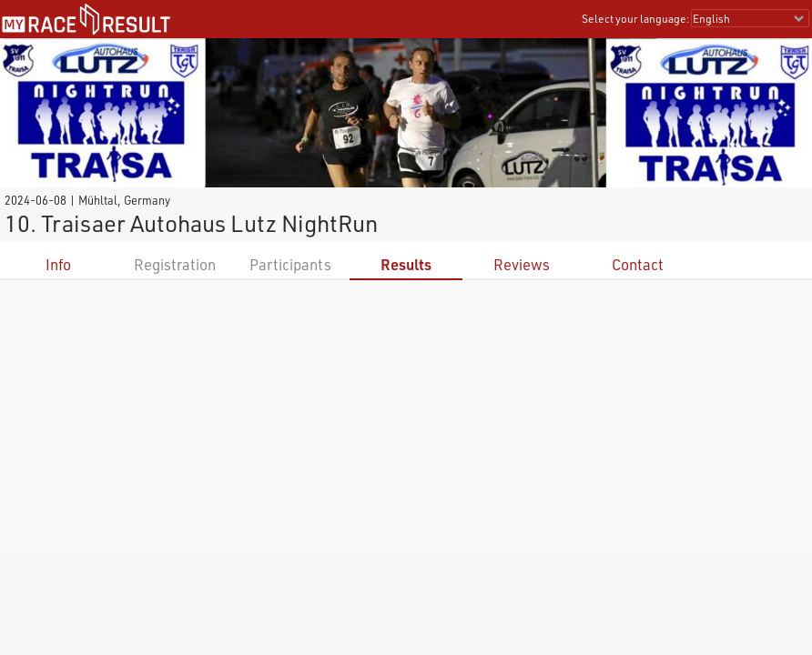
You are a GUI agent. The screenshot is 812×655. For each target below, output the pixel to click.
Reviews (522, 264)
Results (406, 264)
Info (58, 264)
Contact (638, 264)
